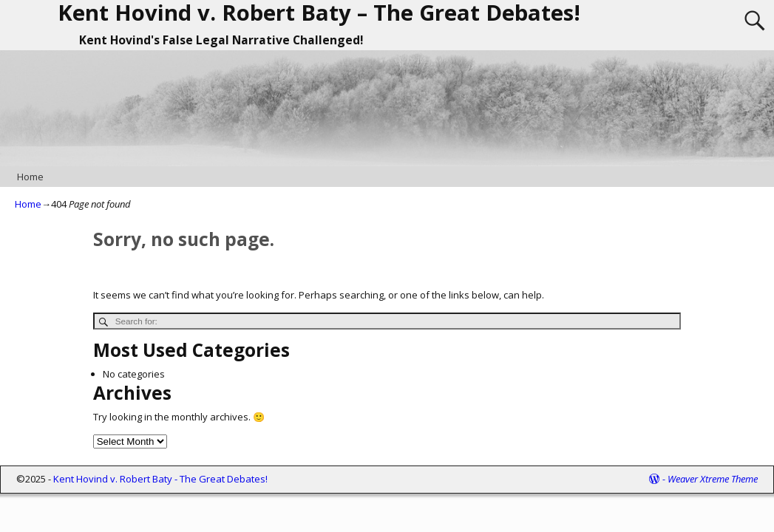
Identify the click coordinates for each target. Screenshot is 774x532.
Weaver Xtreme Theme (713, 479)
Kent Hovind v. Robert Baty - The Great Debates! (160, 479)
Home (30, 177)
